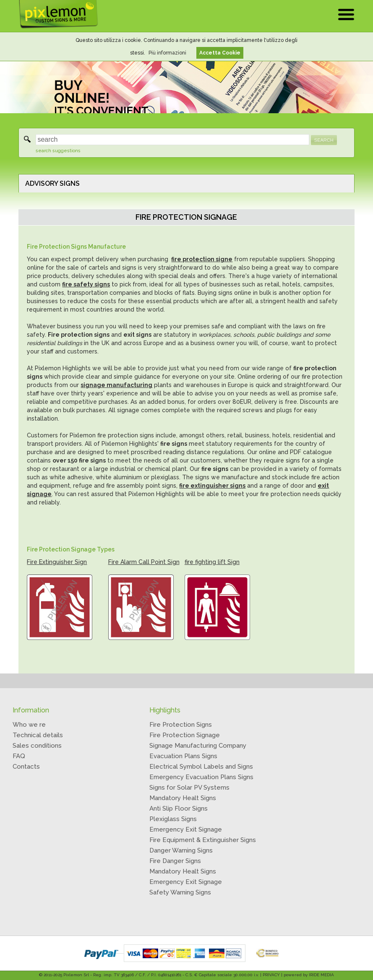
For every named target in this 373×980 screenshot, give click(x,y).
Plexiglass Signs (173, 819)
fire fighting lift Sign (212, 562)
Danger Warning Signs (181, 850)
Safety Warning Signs (180, 892)
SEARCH (324, 140)
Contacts (26, 767)
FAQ (19, 756)
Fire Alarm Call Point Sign (144, 562)
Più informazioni (167, 53)
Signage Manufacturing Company (198, 746)
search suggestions (58, 151)
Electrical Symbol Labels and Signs (201, 767)
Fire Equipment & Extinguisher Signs (203, 840)
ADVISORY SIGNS (52, 183)
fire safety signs (86, 284)
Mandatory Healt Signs (183, 798)
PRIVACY (271, 975)
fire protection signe (202, 259)
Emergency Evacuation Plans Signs (201, 777)
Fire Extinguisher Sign (57, 562)
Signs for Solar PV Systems (189, 788)
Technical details (38, 735)
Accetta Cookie (220, 53)
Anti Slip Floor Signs (179, 808)
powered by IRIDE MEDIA (309, 975)
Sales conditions (37, 746)
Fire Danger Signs (175, 861)
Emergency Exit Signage (186, 829)
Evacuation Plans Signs (183, 756)
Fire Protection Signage (185, 735)
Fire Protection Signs (181, 725)
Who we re (29, 725)
